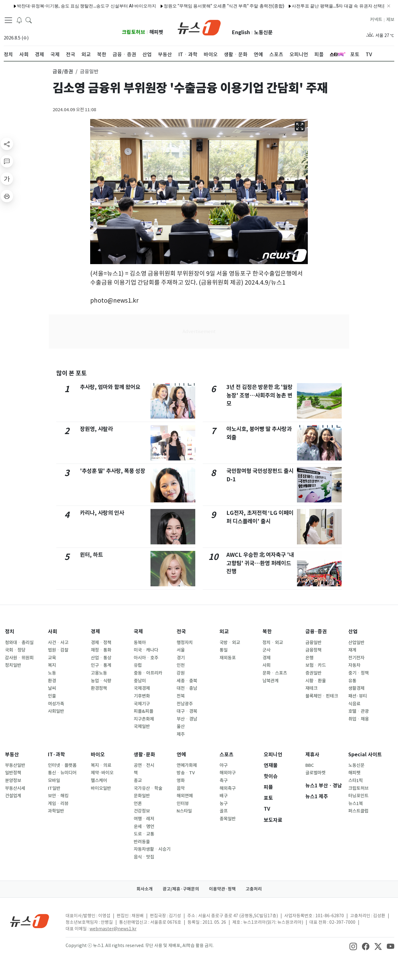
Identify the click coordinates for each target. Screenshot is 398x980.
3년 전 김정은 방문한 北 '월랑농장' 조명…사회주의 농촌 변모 (260, 395)
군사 (266, 650)
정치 (10, 632)
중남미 (140, 681)
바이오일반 (101, 788)
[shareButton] (7, 144)
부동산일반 (15, 765)
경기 (181, 658)
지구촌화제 (144, 719)
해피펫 (156, 32)
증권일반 (313, 673)
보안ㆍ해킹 (58, 796)
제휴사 (312, 755)
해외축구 (228, 788)
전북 (181, 696)
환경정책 (99, 688)
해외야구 (228, 773)
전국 (181, 632)
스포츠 (227, 755)
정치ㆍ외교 (273, 643)
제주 (181, 734)
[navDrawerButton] (8, 20)
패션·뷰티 (358, 696)
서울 (181, 650)
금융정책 (313, 650)
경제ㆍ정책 (101, 643)
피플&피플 (143, 711)
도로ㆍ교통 (144, 834)
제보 (390, 20)
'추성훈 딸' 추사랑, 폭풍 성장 (113, 471)
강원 (181, 673)
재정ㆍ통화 (101, 650)
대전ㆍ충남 (187, 688)
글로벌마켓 (315, 773)
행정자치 (185, 643)
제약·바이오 (102, 773)
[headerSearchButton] (29, 20)
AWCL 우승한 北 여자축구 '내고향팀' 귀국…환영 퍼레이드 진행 (260, 563)
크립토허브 (134, 32)
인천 (181, 665)
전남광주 (185, 704)
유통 (352, 681)
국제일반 (142, 726)
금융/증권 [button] (63, 71)
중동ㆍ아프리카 (148, 673)
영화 (181, 781)
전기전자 (356, 658)
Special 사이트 (365, 755)
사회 (53, 632)
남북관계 (271, 681)
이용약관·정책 (222, 889)
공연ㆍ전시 (144, 765)
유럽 (138, 665)
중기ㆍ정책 (359, 673)
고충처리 (254, 889)
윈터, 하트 (91, 555)
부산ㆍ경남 (187, 719)
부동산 (12, 755)
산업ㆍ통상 (101, 658)
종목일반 (228, 819)
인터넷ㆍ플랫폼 (62, 765)
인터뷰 (183, 804)
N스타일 (184, 811)
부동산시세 (15, 788)
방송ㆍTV (186, 773)
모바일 (54, 781)
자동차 (354, 665)
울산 (181, 726)
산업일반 (356, 643)
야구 (224, 765)
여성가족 (56, 704)
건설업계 (13, 796)
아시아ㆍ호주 (146, 658)
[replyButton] (7, 161)
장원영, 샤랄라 (96, 429)
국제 (138, 632)
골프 (224, 811)
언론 (138, 804)
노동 (52, 673)
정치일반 (13, 665)
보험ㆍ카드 (316, 665)
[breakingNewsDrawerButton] (19, 20)
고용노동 (99, 673)
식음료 (354, 704)
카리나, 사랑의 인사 (102, 513)
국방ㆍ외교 (230, 643)
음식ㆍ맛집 (144, 857)
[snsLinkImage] (353, 946)
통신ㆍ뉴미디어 (62, 773)
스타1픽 (356, 781)
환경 (52, 681)
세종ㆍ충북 (187, 681)
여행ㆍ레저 (144, 819)
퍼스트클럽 (358, 811)
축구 (224, 781)
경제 (95, 632)
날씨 (52, 688)
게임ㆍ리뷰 (58, 804)
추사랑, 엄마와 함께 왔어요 (110, 387)
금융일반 (313, 643)
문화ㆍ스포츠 (275, 673)
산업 (353, 632)
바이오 (98, 755)
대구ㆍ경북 (187, 711)
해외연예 (185, 796)
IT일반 (54, 788)
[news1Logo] (30, 921)
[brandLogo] (199, 27)
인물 (52, 696)
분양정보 (13, 781)
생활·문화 (144, 755)
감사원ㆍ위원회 (19, 658)
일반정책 (13, 773)
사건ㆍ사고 (58, 643)
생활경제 (356, 688)
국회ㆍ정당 (15, 650)
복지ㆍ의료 (101, 765)
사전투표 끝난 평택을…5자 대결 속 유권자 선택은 (260, 6)
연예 (181, 755)
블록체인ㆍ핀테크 (322, 696)
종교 (138, 781)
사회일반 (56, 711)
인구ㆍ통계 (101, 665)
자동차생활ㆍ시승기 (152, 849)
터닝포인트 (358, 796)
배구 (224, 796)
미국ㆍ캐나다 (146, 650)
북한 (267, 632)
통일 (224, 650)
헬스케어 (99, 781)
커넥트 (376, 20)
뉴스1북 (356, 804)
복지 (52, 665)
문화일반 (142, 796)
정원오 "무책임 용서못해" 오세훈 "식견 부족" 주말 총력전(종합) (145, 6)
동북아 (140, 643)
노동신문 (263, 32)
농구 (224, 804)
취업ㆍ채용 (359, 719)
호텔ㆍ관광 (359, 711)
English (241, 32)
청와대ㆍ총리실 (19, 643)
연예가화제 (187, 765)
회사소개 (145, 889)
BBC (310, 765)
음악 (181, 788)
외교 (224, 632)
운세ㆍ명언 (144, 827)
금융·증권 (316, 632)
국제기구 (142, 704)
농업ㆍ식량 (101, 681)
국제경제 (142, 688)
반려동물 (142, 842)
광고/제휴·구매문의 (181, 889)
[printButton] (7, 196)
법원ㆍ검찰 (58, 650)
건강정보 (142, 811)
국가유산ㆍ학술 (148, 788)
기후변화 (142, 696)
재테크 (311, 688)
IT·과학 (56, 755)
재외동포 (228, 658)
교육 (52, 658)
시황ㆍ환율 (316, 681)
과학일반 (56, 811)
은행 (309, 658)
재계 (352, 650)
